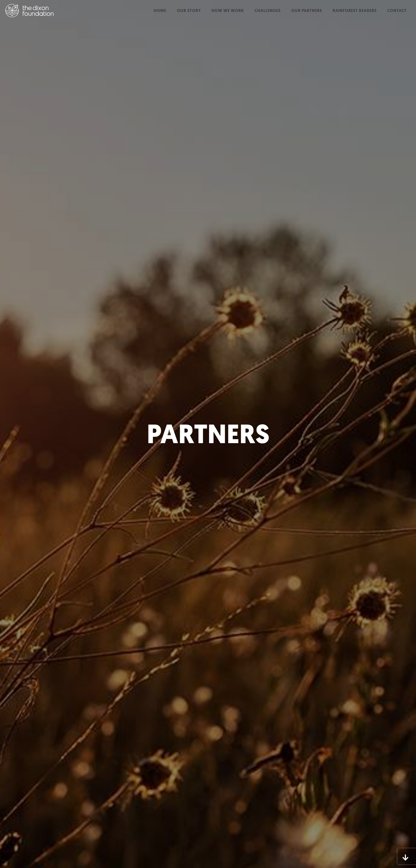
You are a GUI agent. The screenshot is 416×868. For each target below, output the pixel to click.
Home (160, 11)
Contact (397, 11)
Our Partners (307, 11)
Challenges (268, 11)
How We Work (228, 11)
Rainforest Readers (355, 11)
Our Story (189, 11)
